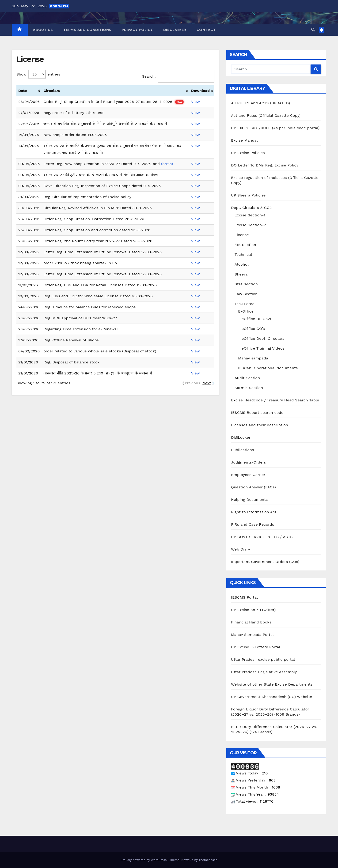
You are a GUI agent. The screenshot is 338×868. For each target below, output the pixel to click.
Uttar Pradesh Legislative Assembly (264, 672)
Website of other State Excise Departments (272, 684)
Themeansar (208, 860)
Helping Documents (249, 500)
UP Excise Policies (248, 153)
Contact (206, 30)
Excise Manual (244, 140)
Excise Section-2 (250, 225)
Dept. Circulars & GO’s (252, 208)
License (242, 235)
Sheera (241, 274)
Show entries (38, 74)
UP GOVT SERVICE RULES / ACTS (262, 537)
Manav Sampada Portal (252, 635)
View (196, 102)
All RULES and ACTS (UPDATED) (260, 103)
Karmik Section (249, 388)
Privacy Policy (137, 30)
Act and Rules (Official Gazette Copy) (266, 115)
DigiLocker (241, 437)
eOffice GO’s (253, 329)
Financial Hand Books (251, 622)
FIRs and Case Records (253, 524)
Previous (193, 383)
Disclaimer (175, 30)
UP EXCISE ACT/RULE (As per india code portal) (275, 128)
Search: (178, 76)
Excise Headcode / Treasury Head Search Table (275, 400)
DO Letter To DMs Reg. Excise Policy (265, 165)
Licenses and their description (260, 425)
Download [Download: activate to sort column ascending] (200, 91)
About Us (43, 30)
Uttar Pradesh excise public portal (263, 659)
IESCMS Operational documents (268, 368)
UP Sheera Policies (248, 195)
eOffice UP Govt (256, 319)
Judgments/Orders (249, 462)
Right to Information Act (254, 512)
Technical (243, 255)
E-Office (246, 311)
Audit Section (247, 378)
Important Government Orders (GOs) (265, 562)
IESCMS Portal (244, 597)
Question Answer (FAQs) (253, 487)
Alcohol (242, 264)
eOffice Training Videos (263, 348)
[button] (313, 30)
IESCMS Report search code (257, 413)
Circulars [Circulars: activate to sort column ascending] (52, 91)
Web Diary (241, 549)
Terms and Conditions (87, 30)
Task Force (245, 304)
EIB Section (245, 245)
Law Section (246, 294)
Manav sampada (253, 358)
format (167, 164)
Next (207, 383)
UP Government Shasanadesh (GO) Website (272, 697)
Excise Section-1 (250, 215)
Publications (243, 450)
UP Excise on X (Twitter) (253, 610)
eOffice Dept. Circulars (263, 338)
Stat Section (246, 284)
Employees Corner (248, 475)
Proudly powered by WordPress (144, 860)
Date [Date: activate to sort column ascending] (23, 91)
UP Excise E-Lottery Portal (256, 647)
